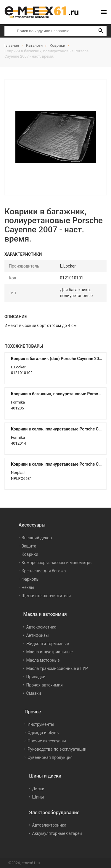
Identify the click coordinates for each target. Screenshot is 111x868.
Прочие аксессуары (47, 741)
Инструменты (41, 724)
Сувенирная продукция (50, 757)
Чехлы (28, 587)
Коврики (30, 554)
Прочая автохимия (44, 685)
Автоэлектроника (49, 825)
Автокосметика (41, 627)
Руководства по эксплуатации (57, 749)
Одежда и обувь (43, 733)
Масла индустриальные (49, 652)
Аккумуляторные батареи (57, 833)
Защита (29, 546)
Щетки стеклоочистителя (46, 596)
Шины (38, 797)
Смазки (33, 693)
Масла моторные (43, 660)
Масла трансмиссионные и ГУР (57, 668)
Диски (38, 789)
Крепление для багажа (44, 571)
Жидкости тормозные (47, 644)
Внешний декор (37, 538)
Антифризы (37, 635)
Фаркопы (31, 579)
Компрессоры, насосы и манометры (57, 563)
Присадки (36, 677)
